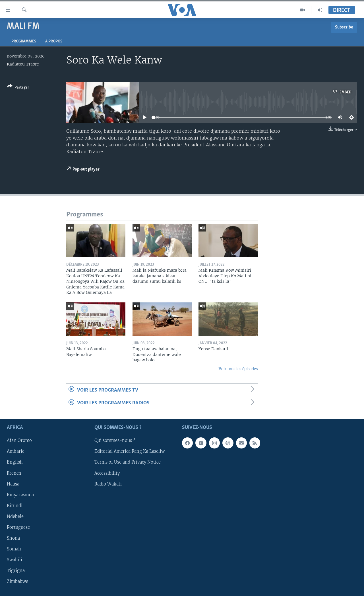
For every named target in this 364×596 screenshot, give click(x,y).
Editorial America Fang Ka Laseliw (130, 451)
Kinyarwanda (20, 495)
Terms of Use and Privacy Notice (128, 462)
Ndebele (15, 516)
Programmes (24, 41)
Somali (14, 549)
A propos (54, 41)
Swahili (15, 560)
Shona (13, 538)
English (15, 462)
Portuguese (18, 527)
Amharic (15, 451)
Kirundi (15, 505)
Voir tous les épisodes (238, 369)
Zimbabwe (17, 581)
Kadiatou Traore (23, 64)
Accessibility (107, 473)
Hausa (13, 484)
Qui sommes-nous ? (115, 441)
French (14, 473)
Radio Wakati (108, 484)
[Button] (18, 88)
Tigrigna (16, 571)
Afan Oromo (19, 441)
